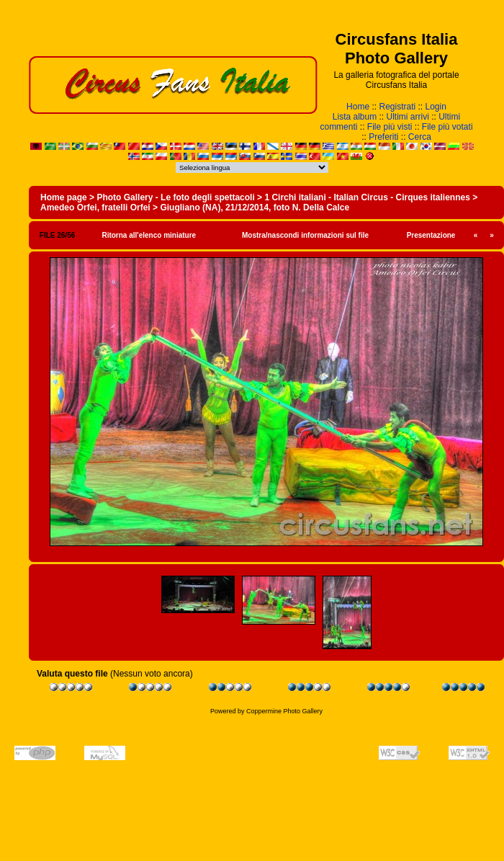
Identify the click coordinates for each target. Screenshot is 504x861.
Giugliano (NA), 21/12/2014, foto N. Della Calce (255, 208)
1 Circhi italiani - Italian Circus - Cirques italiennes (367, 197)
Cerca (420, 137)
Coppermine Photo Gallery (284, 711)
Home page (64, 197)
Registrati (397, 107)
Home (358, 107)
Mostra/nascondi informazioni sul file (305, 235)
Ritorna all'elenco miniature (149, 235)
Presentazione (431, 235)
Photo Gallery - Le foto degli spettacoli (175, 197)
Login (436, 107)
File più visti (390, 127)
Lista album (355, 117)
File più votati (447, 127)
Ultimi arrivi (408, 117)
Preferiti (383, 137)
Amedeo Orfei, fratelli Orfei (95, 208)
